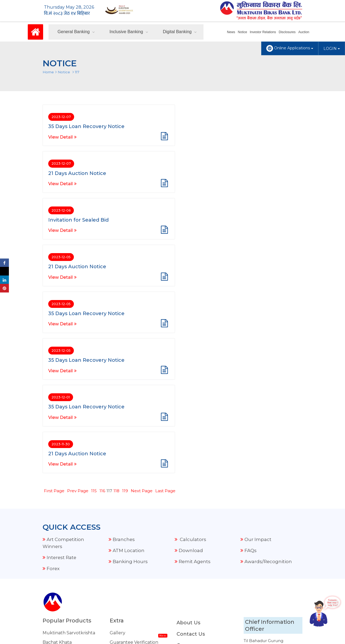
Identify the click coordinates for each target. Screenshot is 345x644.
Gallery (118, 446)
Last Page (165, 304)
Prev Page (78, 304)
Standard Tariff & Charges (137, 540)
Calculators (192, 352)
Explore (118, 531)
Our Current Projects (133, 502)
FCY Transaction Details (135, 493)
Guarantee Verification (134, 455)
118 (116, 304)
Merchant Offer (127, 521)
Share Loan (55, 521)
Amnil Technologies (184, 630)
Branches (124, 352)
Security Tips (123, 587)
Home (48, 72)
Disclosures (287, 32)
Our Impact (258, 352)
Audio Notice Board (131, 483)
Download (191, 363)
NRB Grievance (126, 606)
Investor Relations (263, 32)
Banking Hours (130, 374)
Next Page (142, 304)
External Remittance (132, 512)
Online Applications (290, 48)
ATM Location (129, 363)
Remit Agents (195, 374)
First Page (54, 304)
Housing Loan (57, 512)
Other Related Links (131, 597)
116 (102, 304)
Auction (304, 32)
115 (94, 304)
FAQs (251, 363)
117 (77, 72)
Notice (243, 32)
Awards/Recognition (268, 374)
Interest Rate (62, 370)
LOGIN (332, 49)
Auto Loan (54, 502)
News (232, 32)
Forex (53, 381)
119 (125, 304)
